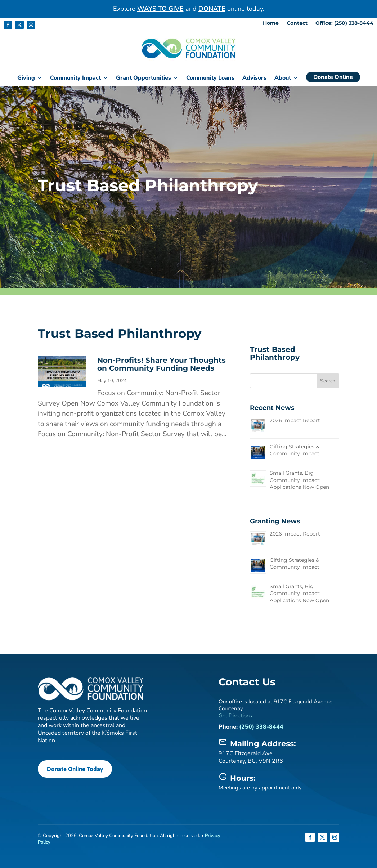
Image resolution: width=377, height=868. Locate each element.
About (283, 79)
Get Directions (235, 715)
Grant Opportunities (143, 79)
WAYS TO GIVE (160, 9)
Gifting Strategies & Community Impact (295, 450)
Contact (297, 23)
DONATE (212, 9)
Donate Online (333, 77)
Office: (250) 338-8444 (344, 23)
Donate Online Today (74, 768)
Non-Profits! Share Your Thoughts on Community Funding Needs (161, 364)
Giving (26, 79)
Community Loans (210, 79)
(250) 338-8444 (261, 726)
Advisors (254, 79)
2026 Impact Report (295, 420)
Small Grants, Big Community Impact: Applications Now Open (299, 480)
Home (271, 23)
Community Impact (75, 79)
